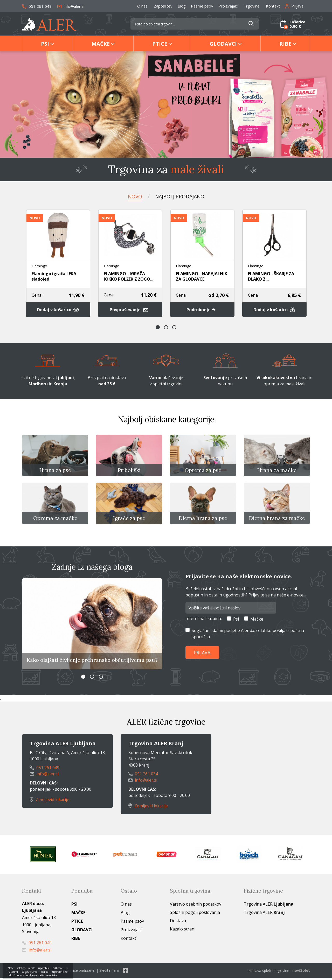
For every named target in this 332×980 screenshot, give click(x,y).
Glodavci (223, 44)
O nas (142, 6)
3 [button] (174, 328)
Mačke (101, 44)
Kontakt (273, 6)
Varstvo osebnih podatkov (196, 906)
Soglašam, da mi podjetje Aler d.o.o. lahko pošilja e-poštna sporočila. (248, 636)
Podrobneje (202, 310)
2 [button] (166, 328)
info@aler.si (71, 6)
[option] (166, 105)
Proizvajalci (228, 6)
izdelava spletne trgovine (268, 973)
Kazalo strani (183, 931)
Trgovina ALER (269, 906)
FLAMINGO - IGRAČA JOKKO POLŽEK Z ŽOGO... (129, 276)
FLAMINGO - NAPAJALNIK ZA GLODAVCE (202, 276)
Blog (182, 6)
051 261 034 (143, 776)
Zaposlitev (163, 6)
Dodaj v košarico (58, 310)
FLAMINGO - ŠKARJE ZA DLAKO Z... (271, 276)
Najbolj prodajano (180, 196)
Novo (134, 196)
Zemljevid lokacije (50, 802)
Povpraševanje (130, 310)
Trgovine (252, 6)
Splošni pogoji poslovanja (195, 915)
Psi (45, 44)
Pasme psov (202, 6)
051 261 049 (37, 6)
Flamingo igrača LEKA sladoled (54, 276)
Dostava (178, 923)
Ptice (160, 44)
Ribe (285, 44)
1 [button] (158, 328)
